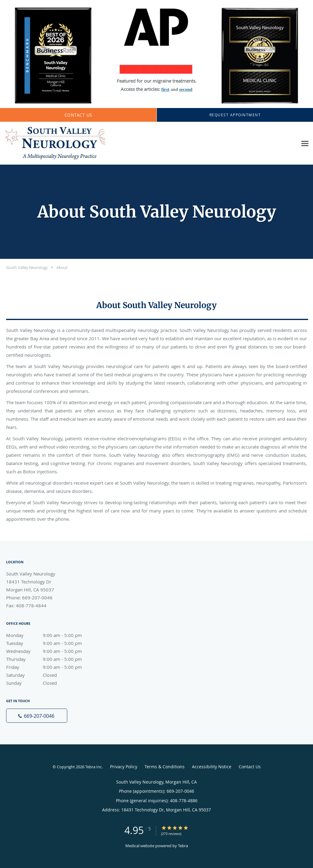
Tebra (183, 846)
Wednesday (50, 651)
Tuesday (50, 643)
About (62, 267)
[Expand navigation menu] (305, 143)
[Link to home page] (53, 143)
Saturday (50, 675)
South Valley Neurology (27, 267)
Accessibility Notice (212, 767)
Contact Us (250, 767)
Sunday (50, 683)
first (166, 89)
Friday (50, 667)
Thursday (50, 659)
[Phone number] (37, 716)
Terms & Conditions (165, 767)
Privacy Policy (124, 767)
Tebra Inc (94, 767)
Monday (50, 635)
